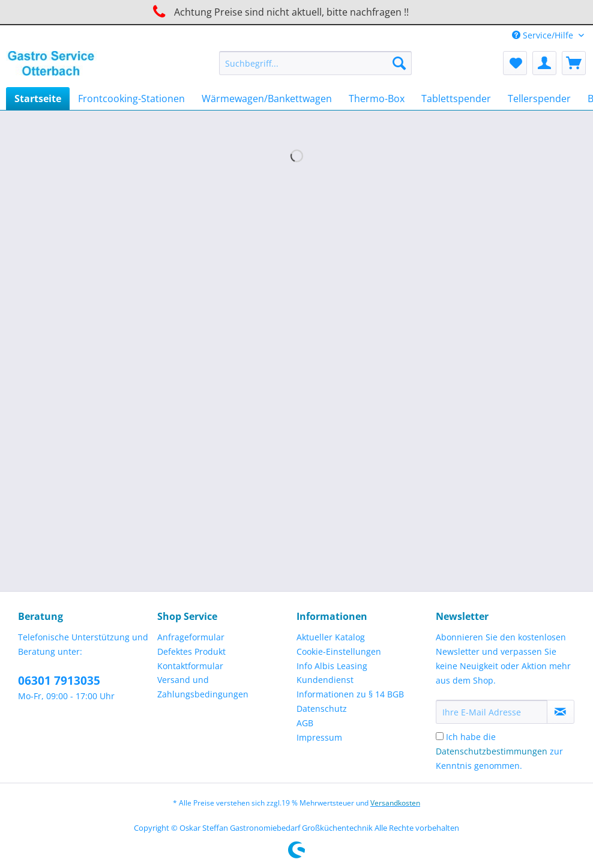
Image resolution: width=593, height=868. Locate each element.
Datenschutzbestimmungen (492, 751)
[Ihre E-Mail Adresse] (492, 712)
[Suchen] (399, 63)
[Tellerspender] (539, 99)
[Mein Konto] (544, 63)
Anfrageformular (191, 637)
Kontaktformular (190, 666)
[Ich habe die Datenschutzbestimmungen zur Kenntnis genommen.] (440, 736)
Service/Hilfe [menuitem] (544, 35)
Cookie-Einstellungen (339, 651)
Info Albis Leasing (332, 666)
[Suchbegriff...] (315, 63)
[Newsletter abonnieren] (561, 712)
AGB (305, 723)
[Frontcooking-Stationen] (131, 99)
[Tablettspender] (456, 99)
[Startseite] (38, 99)
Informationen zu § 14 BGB (350, 694)
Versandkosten (395, 803)
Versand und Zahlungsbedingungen (203, 687)
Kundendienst (325, 680)
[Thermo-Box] (377, 99)
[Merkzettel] (515, 63)
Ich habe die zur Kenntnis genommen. (499, 751)
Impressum (319, 737)
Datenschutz (322, 709)
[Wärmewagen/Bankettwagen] (267, 99)
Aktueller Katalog (331, 637)
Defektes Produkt (191, 651)
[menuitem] (315, 69)
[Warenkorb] (574, 63)
